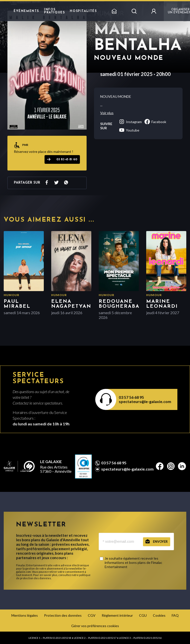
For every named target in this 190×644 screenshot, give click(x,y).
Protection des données (63, 615)
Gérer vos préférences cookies (95, 626)
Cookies (159, 615)
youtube (129, 130)
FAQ (175, 615)
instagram (130, 122)
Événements (26, 11)
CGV (92, 615)
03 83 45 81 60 (67, 160)
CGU (143, 615)
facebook (155, 122)
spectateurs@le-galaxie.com (145, 401)
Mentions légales (25, 615)
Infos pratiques (54, 11)
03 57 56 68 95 (131, 397)
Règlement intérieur (117, 615)
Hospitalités (83, 11)
